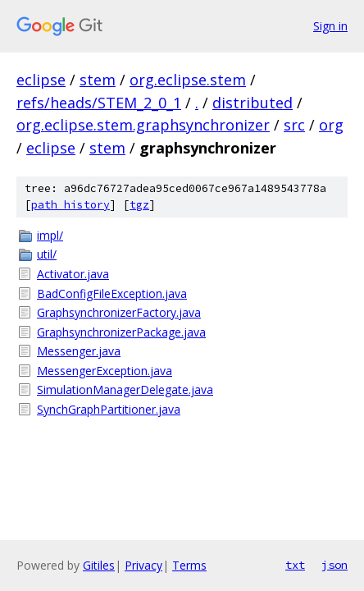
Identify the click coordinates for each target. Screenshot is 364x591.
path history (71, 205)
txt (295, 565)
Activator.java (73, 274)
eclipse (41, 80)
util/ (47, 254)
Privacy (143, 565)
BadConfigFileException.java (112, 293)
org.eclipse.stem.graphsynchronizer (143, 125)
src (294, 125)
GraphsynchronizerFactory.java (119, 312)
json (334, 565)
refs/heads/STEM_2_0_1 (99, 103)
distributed (253, 103)
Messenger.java (79, 351)
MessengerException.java (105, 371)
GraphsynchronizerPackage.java (121, 332)
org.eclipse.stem (188, 80)
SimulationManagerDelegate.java (125, 389)
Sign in (330, 26)
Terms (189, 565)
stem (98, 80)
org (331, 125)
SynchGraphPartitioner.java (109, 409)
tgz (139, 205)
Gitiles (99, 565)
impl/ (50, 235)
